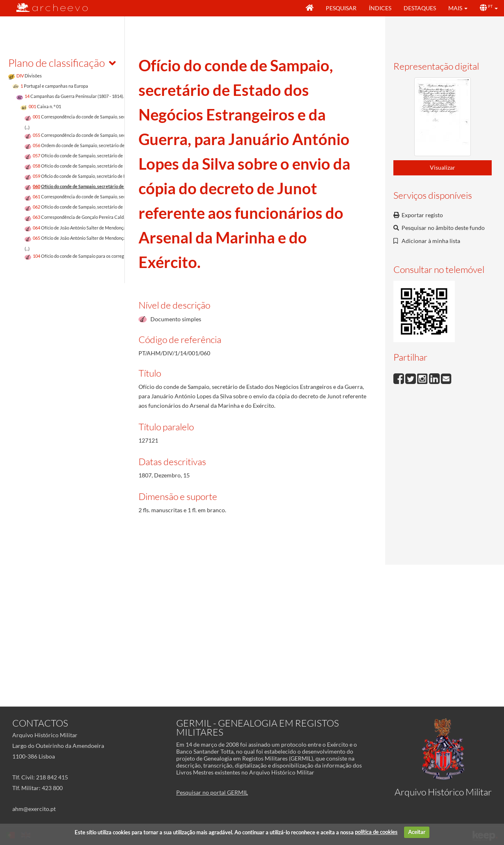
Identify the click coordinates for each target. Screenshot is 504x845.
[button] (458, 8)
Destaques (420, 8)
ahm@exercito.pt (34, 809)
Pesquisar (341, 8)
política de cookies (376, 832)
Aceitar (417, 832)
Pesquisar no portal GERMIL (212, 792)
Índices (380, 8)
